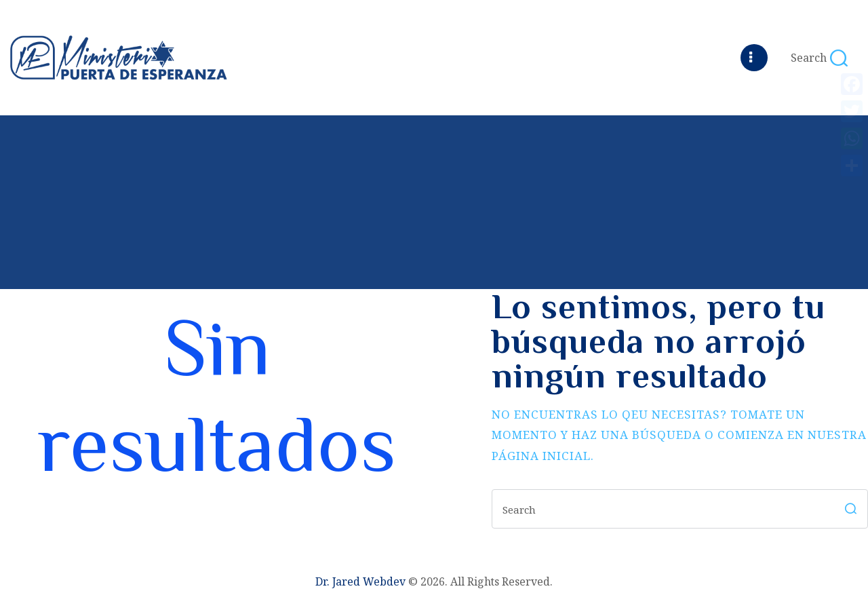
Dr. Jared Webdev (360, 581)
